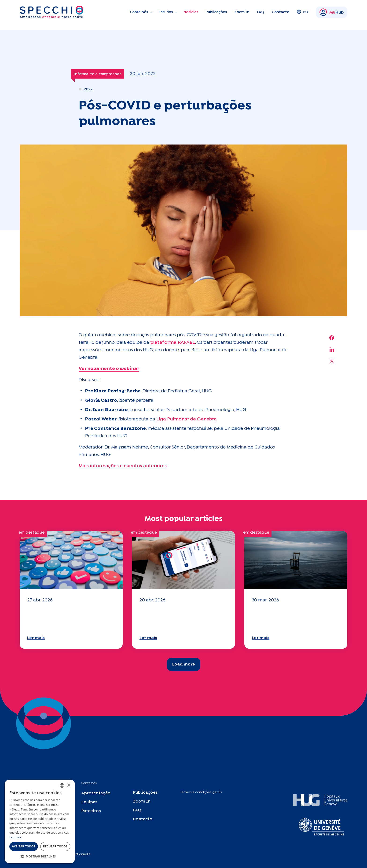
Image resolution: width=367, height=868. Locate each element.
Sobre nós (139, 12)
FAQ (261, 12)
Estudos (166, 12)
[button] (40, 856)
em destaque (31, 533)
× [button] (68, 785)
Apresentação (96, 793)
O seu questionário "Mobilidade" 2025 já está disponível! (62, 618)
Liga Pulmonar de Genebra (187, 419)
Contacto (281, 12)
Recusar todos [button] (55, 846)
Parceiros (91, 811)
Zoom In (242, 12)
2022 (88, 89)
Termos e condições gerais (201, 792)
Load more (184, 664)
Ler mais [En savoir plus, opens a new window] (15, 837)
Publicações (216, 12)
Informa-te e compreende (98, 74)
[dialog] (40, 821)
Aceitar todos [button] (24, 846)
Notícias (191, 12)
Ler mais (36, 638)
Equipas (89, 802)
